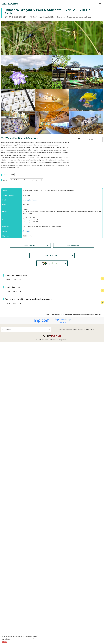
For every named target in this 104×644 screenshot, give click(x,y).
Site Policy (69, 626)
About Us (62, 626)
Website (27, 231)
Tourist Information (79, 626)
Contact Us (93, 626)
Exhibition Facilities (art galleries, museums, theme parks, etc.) (26, 180)
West (12, 175)
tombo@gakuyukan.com (30, 200)
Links (87, 626)
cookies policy (33, 638)
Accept (5, 642)
